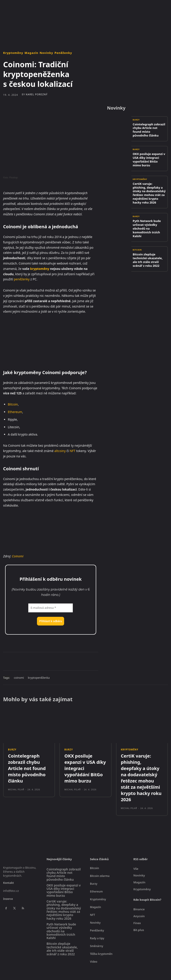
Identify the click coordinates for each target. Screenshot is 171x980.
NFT (73, 451)
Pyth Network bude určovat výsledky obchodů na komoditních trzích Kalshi (149, 215)
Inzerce (8, 883)
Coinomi (18, 556)
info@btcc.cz (11, 875)
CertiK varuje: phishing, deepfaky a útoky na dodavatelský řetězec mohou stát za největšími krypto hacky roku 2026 (148, 187)
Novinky (46, 53)
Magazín (31, 53)
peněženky (22, 279)
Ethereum (15, 412)
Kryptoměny (13, 53)
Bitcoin (13, 404)
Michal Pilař (16, 777)
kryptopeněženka (39, 678)
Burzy (136, 123)
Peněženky (63, 53)
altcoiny (60, 451)
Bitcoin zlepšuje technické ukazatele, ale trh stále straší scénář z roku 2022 (149, 244)
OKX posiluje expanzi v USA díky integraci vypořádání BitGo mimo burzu (149, 158)
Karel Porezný (37, 94)
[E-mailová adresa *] (51, 608)
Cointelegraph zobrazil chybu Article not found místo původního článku (147, 129)
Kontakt (8, 867)
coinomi (19, 678)
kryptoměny (40, 269)
